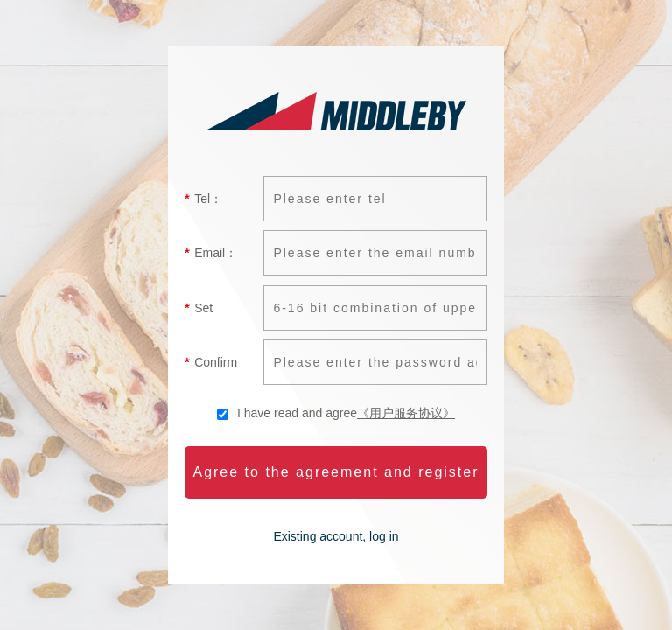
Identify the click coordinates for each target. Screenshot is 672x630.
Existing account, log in (336, 536)
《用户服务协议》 (406, 413)
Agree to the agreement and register (336, 472)
